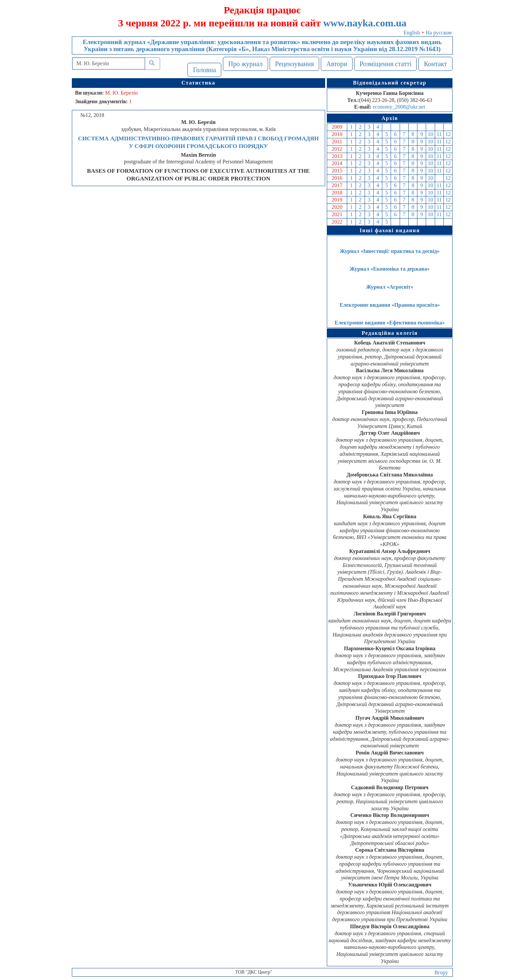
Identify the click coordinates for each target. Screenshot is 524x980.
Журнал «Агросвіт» (390, 287)
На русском (439, 33)
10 (430, 134)
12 (448, 134)
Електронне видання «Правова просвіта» (390, 305)
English (412, 33)
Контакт (435, 64)
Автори (337, 64)
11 (439, 134)
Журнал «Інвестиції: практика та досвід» (390, 251)
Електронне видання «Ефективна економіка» (390, 323)
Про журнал (245, 64)
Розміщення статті (386, 64)
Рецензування (294, 64)
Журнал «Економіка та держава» (390, 269)
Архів (390, 118)
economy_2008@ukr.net (399, 107)
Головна (204, 70)
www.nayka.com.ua (365, 23)
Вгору (441, 972)
